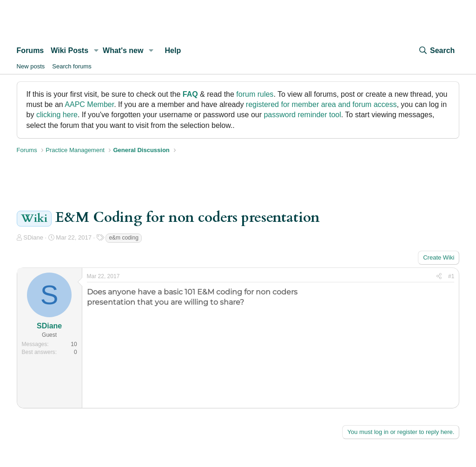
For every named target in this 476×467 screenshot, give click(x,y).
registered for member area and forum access (321, 104)
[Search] (436, 51)
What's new (123, 50)
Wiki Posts (69, 50)
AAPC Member (89, 104)
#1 (451, 276)
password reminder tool (302, 115)
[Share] (439, 277)
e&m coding (123, 238)
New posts (31, 66)
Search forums (72, 66)
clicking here (57, 115)
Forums (30, 50)
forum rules (255, 94)
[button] (96, 51)
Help (173, 50)
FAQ (190, 94)
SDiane (33, 237)
